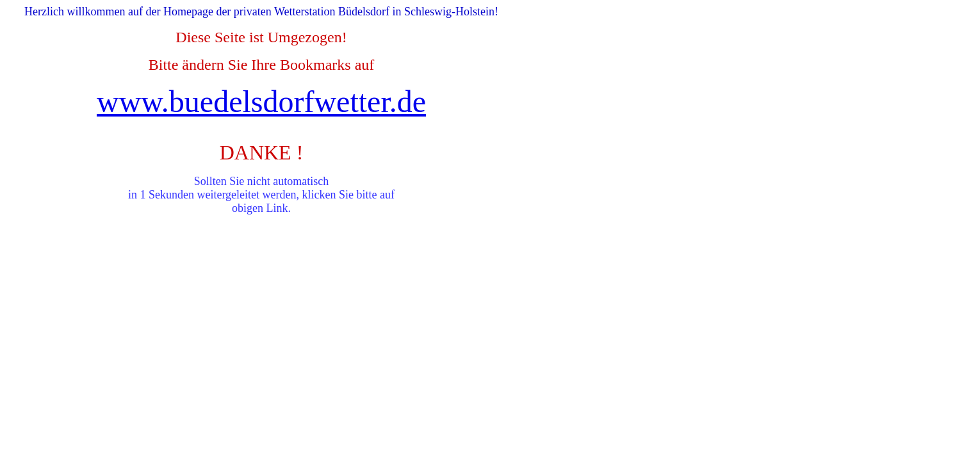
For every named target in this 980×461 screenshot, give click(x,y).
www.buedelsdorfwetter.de (261, 101)
